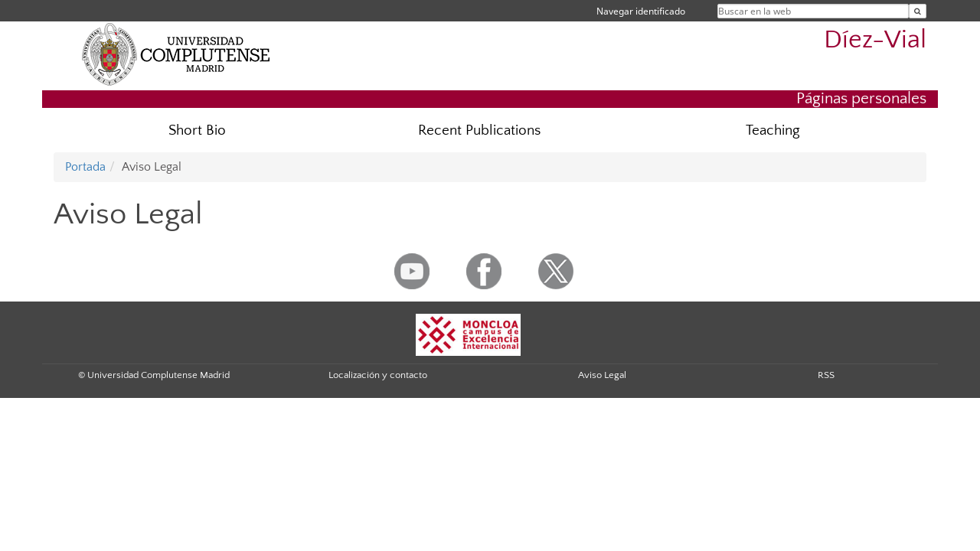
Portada (85, 167)
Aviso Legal (602, 375)
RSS (826, 375)
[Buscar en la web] (918, 11)
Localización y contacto (378, 375)
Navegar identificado (641, 11)
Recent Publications (479, 130)
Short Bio (197, 130)
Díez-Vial (875, 40)
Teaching (773, 130)
